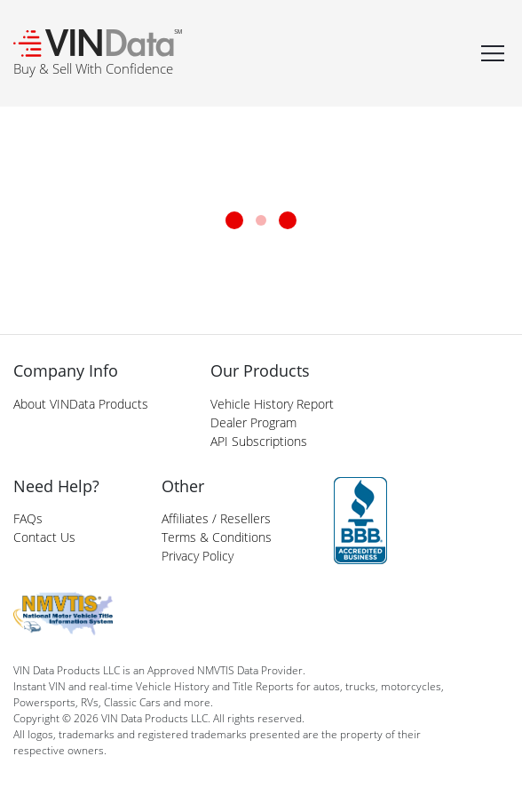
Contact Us (44, 537)
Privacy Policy (198, 556)
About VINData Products (81, 404)
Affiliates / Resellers (216, 518)
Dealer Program (253, 422)
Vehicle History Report (272, 404)
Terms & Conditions (217, 537)
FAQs (28, 518)
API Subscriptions (259, 441)
